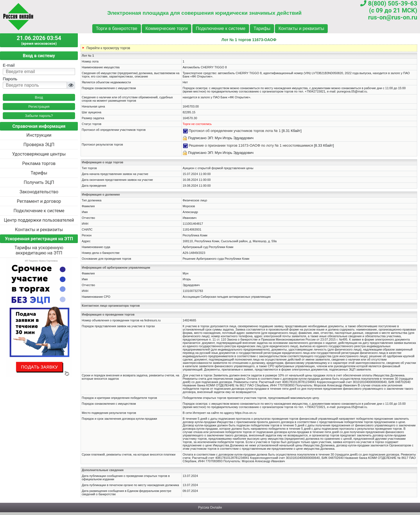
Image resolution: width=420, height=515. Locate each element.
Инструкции (39, 135)
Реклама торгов (39, 163)
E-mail (9, 65)
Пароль (10, 79)
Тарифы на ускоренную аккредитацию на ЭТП (39, 250)
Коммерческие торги (166, 28)
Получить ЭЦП (39, 182)
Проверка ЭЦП (39, 145)
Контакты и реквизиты (301, 28)
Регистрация (39, 107)
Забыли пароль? (39, 116)
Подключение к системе (221, 28)
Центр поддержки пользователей (39, 220)
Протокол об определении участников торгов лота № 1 (235, 131)
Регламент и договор (39, 201)
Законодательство (39, 192)
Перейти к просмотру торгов (108, 48)
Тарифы (262, 28)
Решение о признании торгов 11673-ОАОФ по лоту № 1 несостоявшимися (251, 145)
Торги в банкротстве (117, 28)
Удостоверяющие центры (39, 154)
